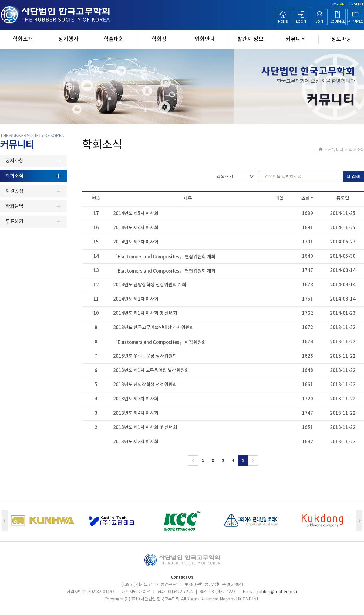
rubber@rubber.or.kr (277, 592)
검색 (356, 176)
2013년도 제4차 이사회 (136, 413)
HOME (283, 22)
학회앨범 (14, 206)
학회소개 (23, 39)
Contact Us (182, 577)
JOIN (319, 22)
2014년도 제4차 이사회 (136, 228)
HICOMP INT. (248, 599)
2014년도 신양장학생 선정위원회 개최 (150, 285)
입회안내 (205, 39)
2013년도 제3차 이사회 (136, 399)
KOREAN (338, 4)
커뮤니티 (296, 39)
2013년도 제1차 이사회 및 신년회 (145, 428)
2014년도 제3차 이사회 (136, 242)
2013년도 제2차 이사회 (136, 442)
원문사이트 (356, 22)
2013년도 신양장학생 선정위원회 (145, 385)
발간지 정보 (250, 39)
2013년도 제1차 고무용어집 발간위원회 (151, 370)
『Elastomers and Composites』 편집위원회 (160, 343)
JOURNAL (338, 22)
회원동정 (14, 191)
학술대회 (114, 39)
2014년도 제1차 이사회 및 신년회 (145, 313)
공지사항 (14, 161)
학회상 (159, 39)
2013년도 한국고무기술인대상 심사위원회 (153, 328)
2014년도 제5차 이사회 (136, 214)
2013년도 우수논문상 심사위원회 (145, 356)
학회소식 (14, 176)
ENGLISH (356, 4)
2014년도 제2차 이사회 (136, 299)
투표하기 (14, 222)
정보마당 (341, 39)
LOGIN (301, 22)
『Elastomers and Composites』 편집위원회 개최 (164, 257)
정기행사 (68, 39)
